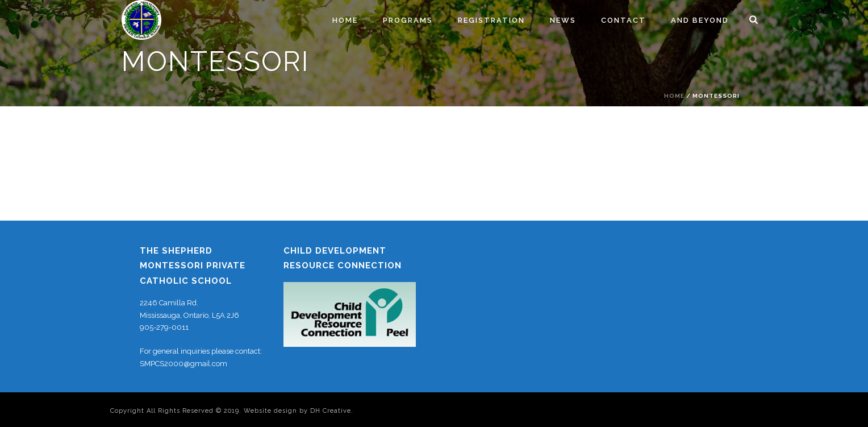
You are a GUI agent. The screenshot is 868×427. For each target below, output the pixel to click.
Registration (491, 20)
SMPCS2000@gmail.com (183, 364)
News (563, 20)
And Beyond (700, 20)
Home (345, 20)
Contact (623, 20)
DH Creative (331, 411)
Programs (408, 20)
